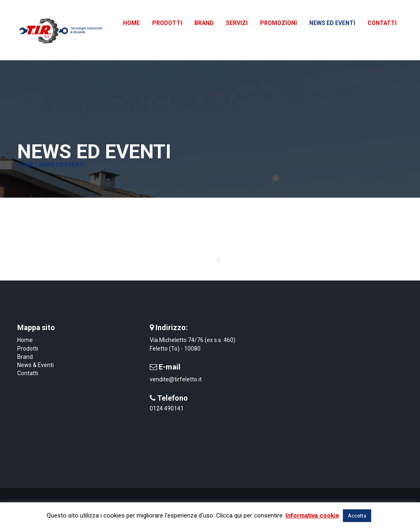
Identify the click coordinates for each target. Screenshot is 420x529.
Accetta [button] (357, 516)
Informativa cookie (312, 515)
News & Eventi (35, 365)
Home (26, 165)
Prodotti (28, 349)
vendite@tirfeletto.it (176, 379)
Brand (25, 357)
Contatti (28, 373)
